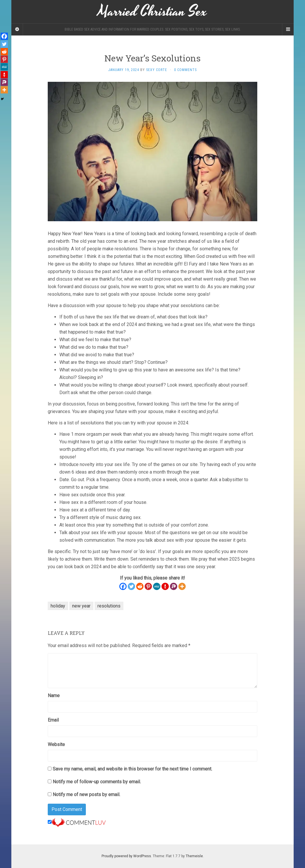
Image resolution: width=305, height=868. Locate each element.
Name (54, 696)
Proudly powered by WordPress (126, 856)
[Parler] (174, 586)
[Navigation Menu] (288, 29)
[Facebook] (123, 586)
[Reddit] (140, 586)
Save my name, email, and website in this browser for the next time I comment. (132, 769)
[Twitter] (131, 586)
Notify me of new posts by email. (86, 795)
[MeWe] (157, 586)
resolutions (109, 606)
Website (56, 744)
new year (81, 606)
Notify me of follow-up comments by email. (97, 782)
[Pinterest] (148, 586)
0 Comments (185, 70)
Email (53, 720)
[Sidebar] (17, 29)
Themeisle (194, 856)
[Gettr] (165, 586)
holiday (58, 606)
